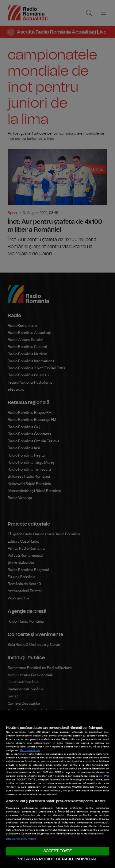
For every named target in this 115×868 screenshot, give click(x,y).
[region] (57, 789)
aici (101, 776)
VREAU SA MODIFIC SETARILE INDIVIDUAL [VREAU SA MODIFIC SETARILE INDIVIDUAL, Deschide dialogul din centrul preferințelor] (58, 859)
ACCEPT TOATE (58, 851)
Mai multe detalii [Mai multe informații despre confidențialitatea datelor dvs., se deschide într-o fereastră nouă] (30, 750)
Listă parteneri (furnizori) (21, 839)
